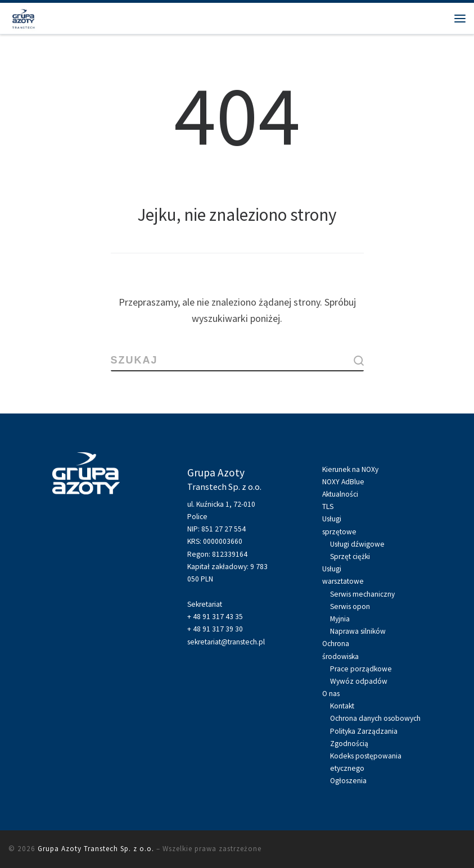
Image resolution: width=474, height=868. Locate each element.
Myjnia (340, 619)
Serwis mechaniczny (362, 594)
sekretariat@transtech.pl (226, 642)
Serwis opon (350, 606)
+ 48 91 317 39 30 (215, 629)
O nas (331, 694)
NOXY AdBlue (343, 482)
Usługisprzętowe (339, 525)
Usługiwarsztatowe (343, 575)
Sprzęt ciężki (350, 556)
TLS (328, 506)
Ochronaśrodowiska (340, 650)
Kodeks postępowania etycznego (366, 762)
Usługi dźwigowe (357, 544)
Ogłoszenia (348, 781)
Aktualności (340, 494)
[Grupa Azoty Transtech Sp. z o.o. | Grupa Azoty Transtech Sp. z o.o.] (23, 17)
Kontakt (342, 706)
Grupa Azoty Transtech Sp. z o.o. (96, 849)
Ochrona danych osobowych (375, 718)
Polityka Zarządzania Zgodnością (364, 737)
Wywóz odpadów (359, 681)
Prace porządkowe (361, 669)
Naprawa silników (358, 631)
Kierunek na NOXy (350, 469)
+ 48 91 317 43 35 (215, 617)
